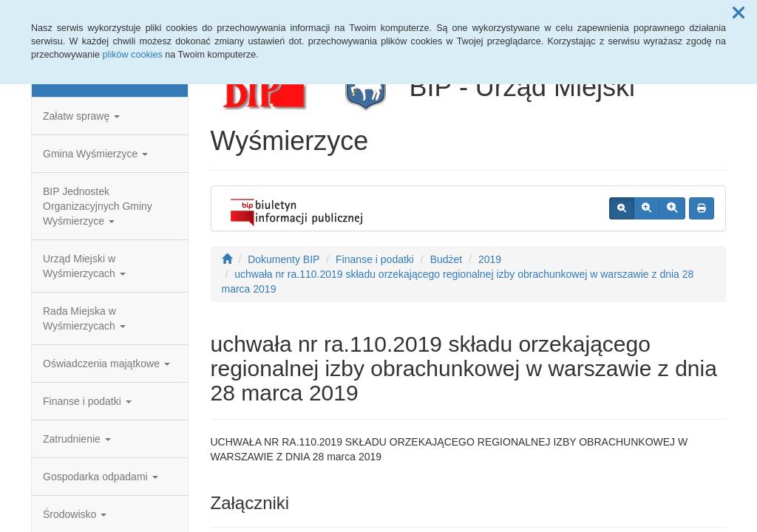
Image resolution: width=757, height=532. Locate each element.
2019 (490, 259)
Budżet (447, 259)
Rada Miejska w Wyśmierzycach (84, 318)
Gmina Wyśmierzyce (95, 154)
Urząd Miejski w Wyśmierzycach (84, 266)
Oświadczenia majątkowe (106, 364)
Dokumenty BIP (284, 259)
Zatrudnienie (77, 439)
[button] (739, 13)
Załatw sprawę (81, 116)
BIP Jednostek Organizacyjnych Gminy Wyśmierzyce (98, 206)
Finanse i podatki (87, 401)
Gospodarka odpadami (101, 477)
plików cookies (133, 55)
